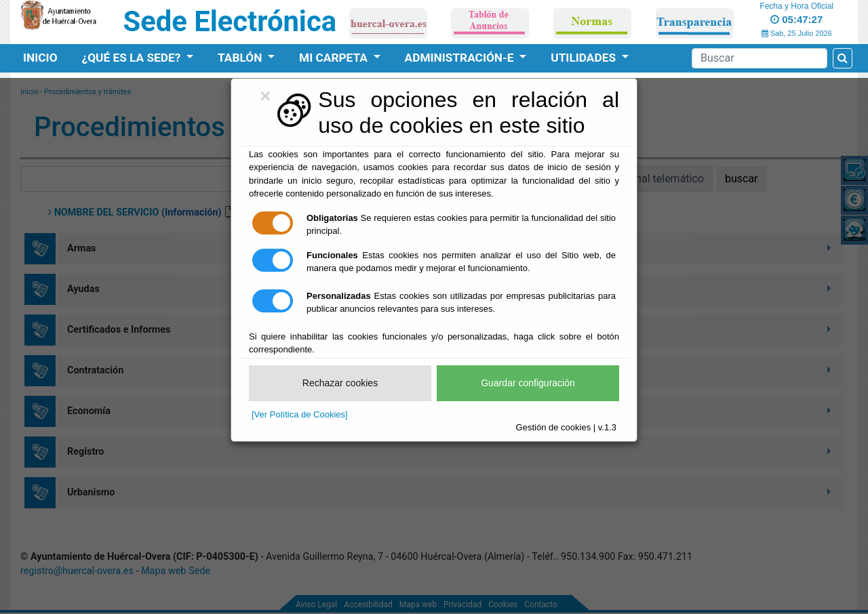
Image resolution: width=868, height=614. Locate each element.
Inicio (40, 58)
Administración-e (461, 58)
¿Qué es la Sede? (133, 58)
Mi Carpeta (335, 58)
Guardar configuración (528, 383)
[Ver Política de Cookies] (300, 414)
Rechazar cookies (340, 383)
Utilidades (585, 58)
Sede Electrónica (230, 21)
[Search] (759, 58)
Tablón (241, 58)
